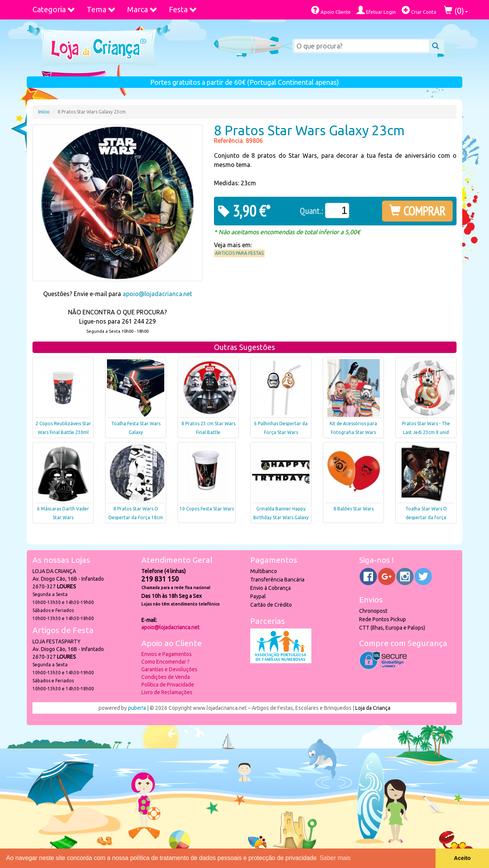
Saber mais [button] (335, 858)
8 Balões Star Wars (354, 509)
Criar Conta (419, 10)
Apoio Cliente (331, 10)
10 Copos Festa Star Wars (207, 509)
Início (44, 112)
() (456, 11)
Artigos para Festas (239, 253)
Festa (183, 9)
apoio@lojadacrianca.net (157, 294)
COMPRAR (417, 211)
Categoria (54, 9)
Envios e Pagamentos (167, 654)
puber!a (137, 708)
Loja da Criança (373, 708)
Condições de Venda (166, 677)
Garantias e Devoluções (169, 669)
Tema (101, 9)
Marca (142, 9)
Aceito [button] (462, 858)
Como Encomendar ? (165, 662)
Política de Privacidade (168, 685)
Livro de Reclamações (167, 692)
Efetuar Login (376, 10)
